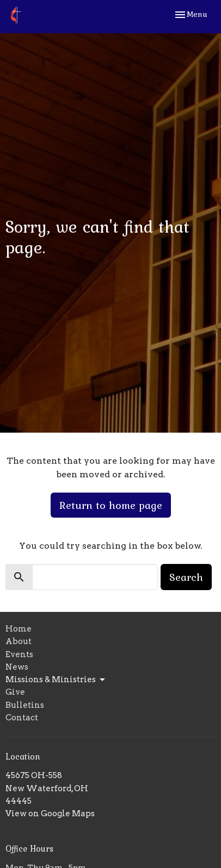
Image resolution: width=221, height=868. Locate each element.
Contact (22, 718)
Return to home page (111, 505)
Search (186, 577)
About (19, 641)
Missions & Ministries (56, 680)
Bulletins (25, 705)
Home (19, 629)
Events (19, 654)
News (17, 667)
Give (15, 692)
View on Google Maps (50, 814)
